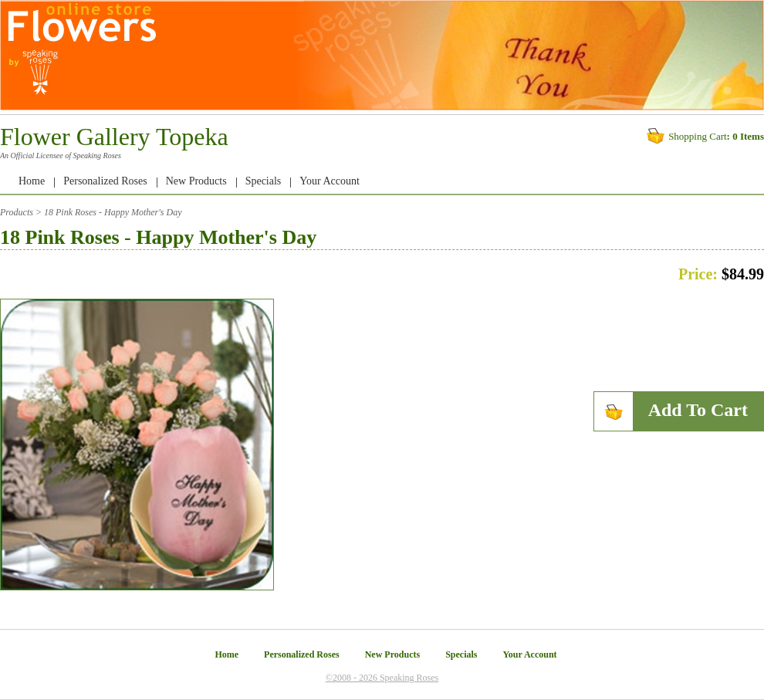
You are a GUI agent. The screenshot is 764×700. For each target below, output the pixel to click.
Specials (264, 181)
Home (32, 181)
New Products (196, 181)
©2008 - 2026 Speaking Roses (382, 678)
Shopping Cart (697, 136)
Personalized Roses (105, 181)
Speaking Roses (97, 156)
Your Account (330, 181)
